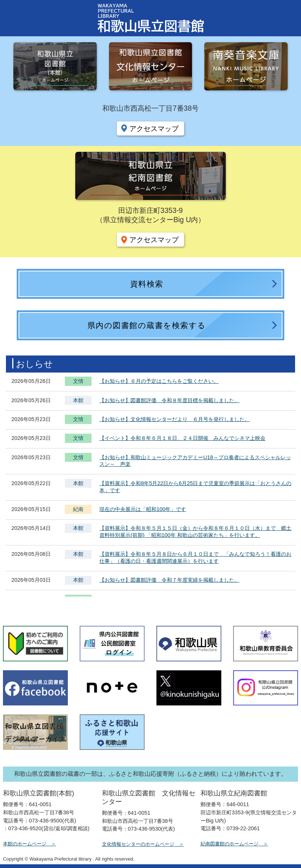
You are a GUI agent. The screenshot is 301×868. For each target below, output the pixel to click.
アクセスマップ (154, 128)
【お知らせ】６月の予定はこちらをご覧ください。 (159, 381)
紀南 (78, 509)
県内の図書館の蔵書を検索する (147, 325)
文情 (78, 382)
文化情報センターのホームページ (138, 844)
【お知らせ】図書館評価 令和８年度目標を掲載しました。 (169, 400)
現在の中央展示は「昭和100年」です (143, 509)
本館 (78, 400)
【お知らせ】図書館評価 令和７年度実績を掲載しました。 (169, 580)
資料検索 (147, 284)
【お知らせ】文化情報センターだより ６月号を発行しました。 (175, 419)
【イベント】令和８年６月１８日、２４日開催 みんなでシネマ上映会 (182, 438)
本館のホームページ (25, 844)
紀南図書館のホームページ (229, 844)
